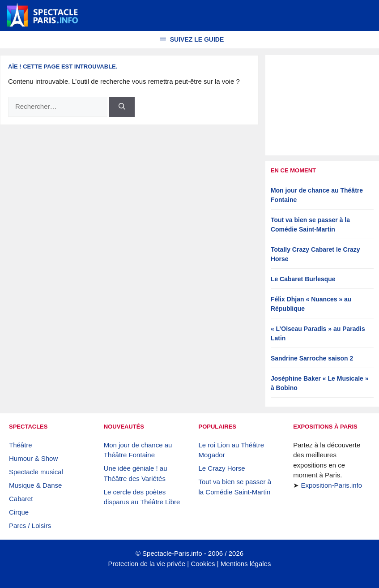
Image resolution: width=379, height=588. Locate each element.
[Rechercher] (122, 107)
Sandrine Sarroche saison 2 (312, 358)
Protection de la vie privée (147, 564)
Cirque (19, 512)
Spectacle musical (36, 472)
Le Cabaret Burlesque (303, 279)
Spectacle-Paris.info (172, 553)
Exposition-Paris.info (331, 485)
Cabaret (21, 499)
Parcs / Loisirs (30, 526)
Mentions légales (246, 564)
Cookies (203, 564)
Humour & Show (33, 458)
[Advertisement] (322, 105)
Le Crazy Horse (222, 468)
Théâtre (21, 445)
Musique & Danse (35, 485)
